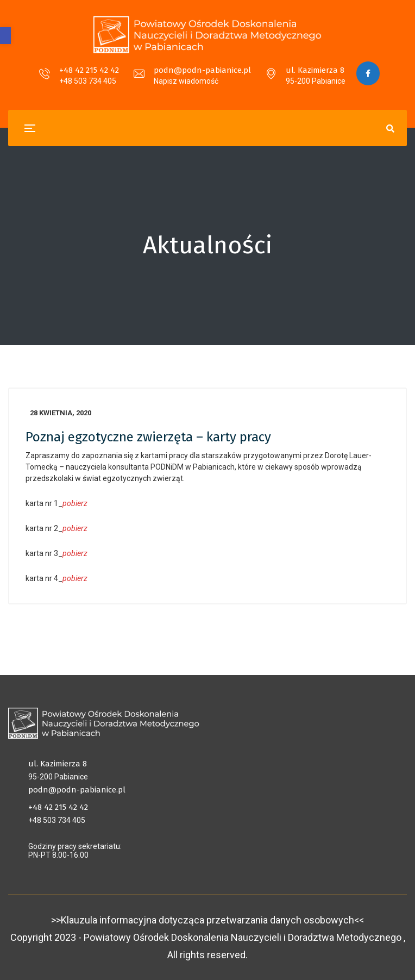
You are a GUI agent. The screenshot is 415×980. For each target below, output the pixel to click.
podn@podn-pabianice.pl (202, 70)
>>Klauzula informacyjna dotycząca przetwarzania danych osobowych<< (207, 920)
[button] (5, 36)
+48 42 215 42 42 (89, 70)
